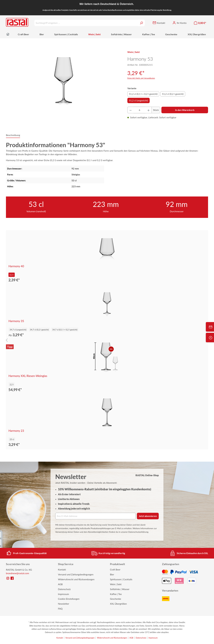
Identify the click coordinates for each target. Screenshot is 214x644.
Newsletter (64, 604)
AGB (60, 584)
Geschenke (116, 599)
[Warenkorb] (200, 23)
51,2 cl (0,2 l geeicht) (173, 94)
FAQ (60, 609)
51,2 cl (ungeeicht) (139, 100)
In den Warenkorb (185, 110)
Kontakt (62, 570)
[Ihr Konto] (180, 23)
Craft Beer (115, 570)
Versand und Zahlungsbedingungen (76, 574)
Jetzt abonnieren (148, 516)
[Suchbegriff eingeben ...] (86, 23)
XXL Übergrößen (118, 604)
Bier (112, 574)
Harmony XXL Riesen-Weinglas (28, 376)
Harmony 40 (16, 266)
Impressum (63, 594)
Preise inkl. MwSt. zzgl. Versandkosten (141, 78)
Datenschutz (64, 589)
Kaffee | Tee (116, 594)
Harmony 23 (16, 431)
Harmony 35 (16, 321)
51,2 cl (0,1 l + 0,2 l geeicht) (143, 94)
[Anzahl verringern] (130, 110)
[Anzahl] (139, 110)
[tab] (13, 135)
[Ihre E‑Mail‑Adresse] (95, 516)
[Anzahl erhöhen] (149, 110)
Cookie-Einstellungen (69, 599)
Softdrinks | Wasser (120, 589)
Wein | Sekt (116, 584)
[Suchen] (141, 23)
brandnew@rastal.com (17, 573)
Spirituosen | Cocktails (121, 579)
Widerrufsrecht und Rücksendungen (76, 579)
